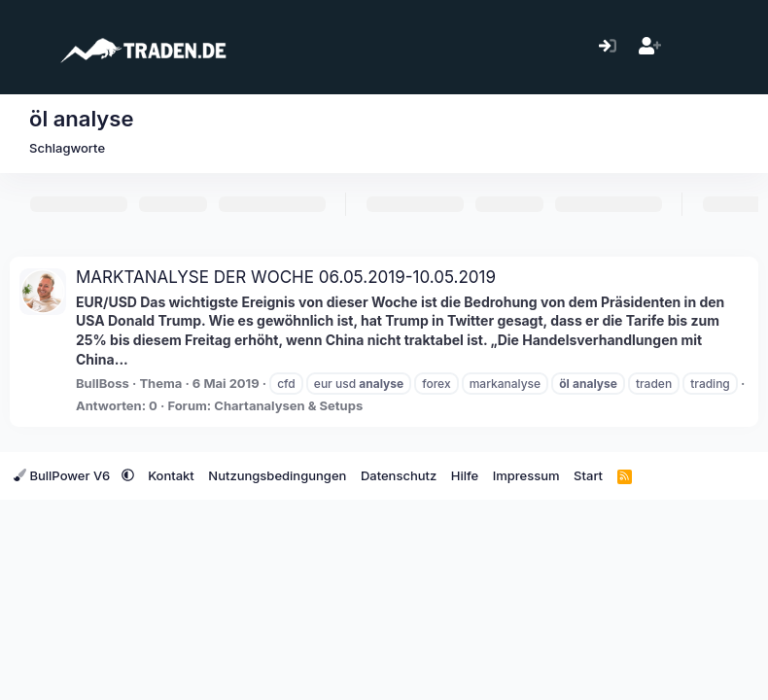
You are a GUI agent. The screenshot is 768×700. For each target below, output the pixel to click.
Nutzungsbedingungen (277, 475)
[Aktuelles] (692, 47)
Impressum (526, 475)
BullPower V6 (64, 475)
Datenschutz (399, 475)
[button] (128, 475)
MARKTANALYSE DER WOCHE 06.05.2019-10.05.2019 (286, 277)
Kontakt (171, 475)
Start (588, 475)
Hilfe (465, 475)
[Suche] (733, 47)
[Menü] (27, 47)
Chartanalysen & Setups (288, 405)
